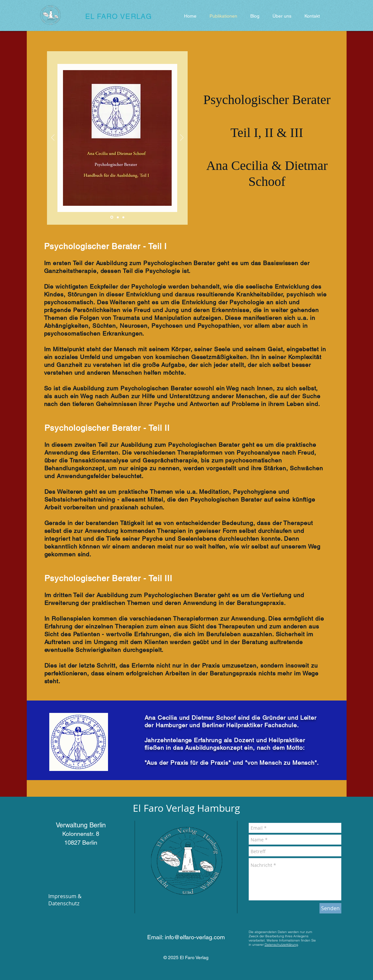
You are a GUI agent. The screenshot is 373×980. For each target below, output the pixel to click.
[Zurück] (53, 138)
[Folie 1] (112, 217)
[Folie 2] (118, 217)
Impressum (62, 896)
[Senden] (330, 908)
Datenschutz (64, 903)
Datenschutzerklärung (281, 945)
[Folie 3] (123, 217)
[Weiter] (182, 138)
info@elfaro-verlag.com (195, 937)
